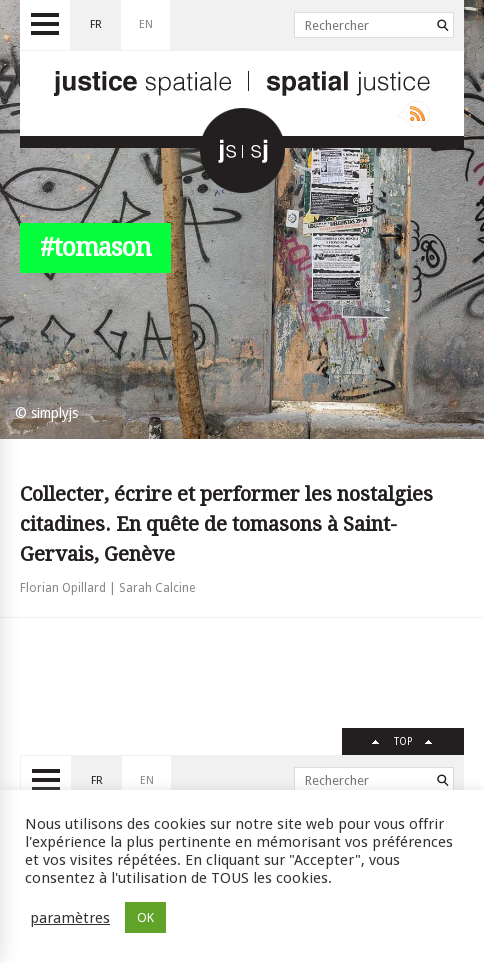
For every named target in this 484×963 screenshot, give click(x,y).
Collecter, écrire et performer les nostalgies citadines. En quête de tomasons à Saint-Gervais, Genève (226, 524)
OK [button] (145, 917)
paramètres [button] (70, 918)
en (146, 24)
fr (96, 24)
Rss (413, 114)
